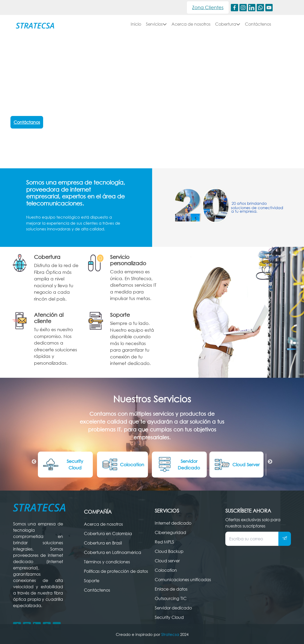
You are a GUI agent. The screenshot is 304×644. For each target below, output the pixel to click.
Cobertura (228, 24)
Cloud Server (236, 465)
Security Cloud (62, 465)
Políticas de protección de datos (116, 571)
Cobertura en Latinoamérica (113, 552)
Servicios (156, 24)
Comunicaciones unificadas (183, 580)
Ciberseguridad (170, 532)
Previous (34, 462)
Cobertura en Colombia (108, 534)
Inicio (136, 24)
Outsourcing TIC (171, 598)
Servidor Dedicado (178, 465)
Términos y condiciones (107, 562)
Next (270, 462)
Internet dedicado (173, 523)
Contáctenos (258, 24)
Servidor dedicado (173, 608)
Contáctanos (27, 122)
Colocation (122, 465)
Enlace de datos (171, 589)
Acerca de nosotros (191, 24)
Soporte (92, 581)
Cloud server (167, 561)
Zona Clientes (208, 7)
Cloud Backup (169, 551)
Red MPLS (164, 542)
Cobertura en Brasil (103, 543)
